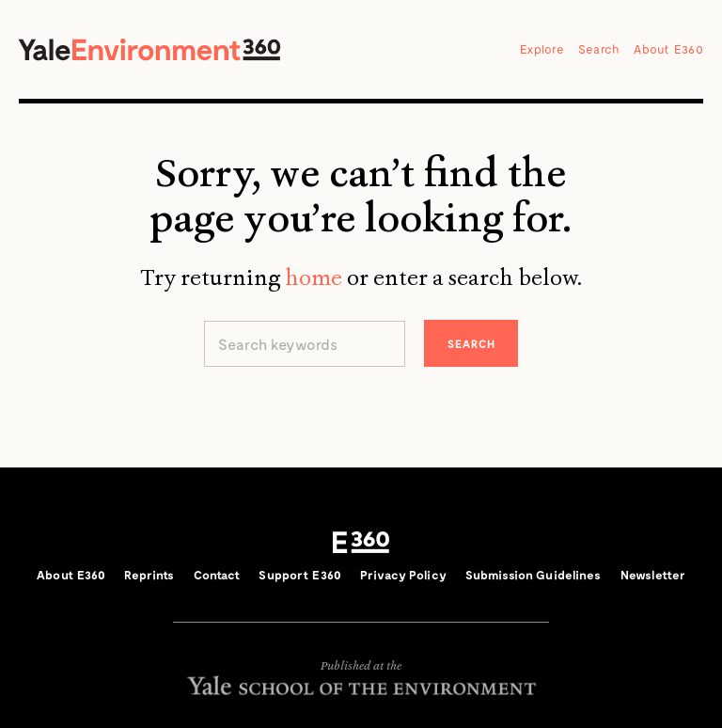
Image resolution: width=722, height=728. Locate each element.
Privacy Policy (403, 575)
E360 (361, 543)
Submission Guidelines (534, 575)
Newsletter (653, 575)
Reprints (149, 575)
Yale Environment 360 (149, 49)
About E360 (668, 49)
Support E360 (300, 575)
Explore (542, 49)
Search (599, 49)
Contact (217, 575)
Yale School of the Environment (361, 685)
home (314, 277)
